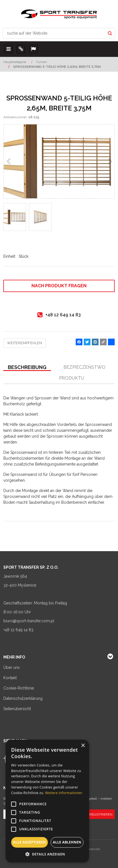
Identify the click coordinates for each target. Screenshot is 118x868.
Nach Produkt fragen (59, 286)
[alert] (47, 801)
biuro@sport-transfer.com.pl (29, 621)
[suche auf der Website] (54, 33)
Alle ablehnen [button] (67, 842)
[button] (27, 368)
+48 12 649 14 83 (18, 630)
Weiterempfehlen (24, 343)
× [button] (83, 746)
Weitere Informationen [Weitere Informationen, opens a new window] (64, 793)
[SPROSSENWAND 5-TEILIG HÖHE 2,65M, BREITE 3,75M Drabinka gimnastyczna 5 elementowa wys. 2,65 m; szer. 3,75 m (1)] (59, 161)
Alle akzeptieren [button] (29, 842)
